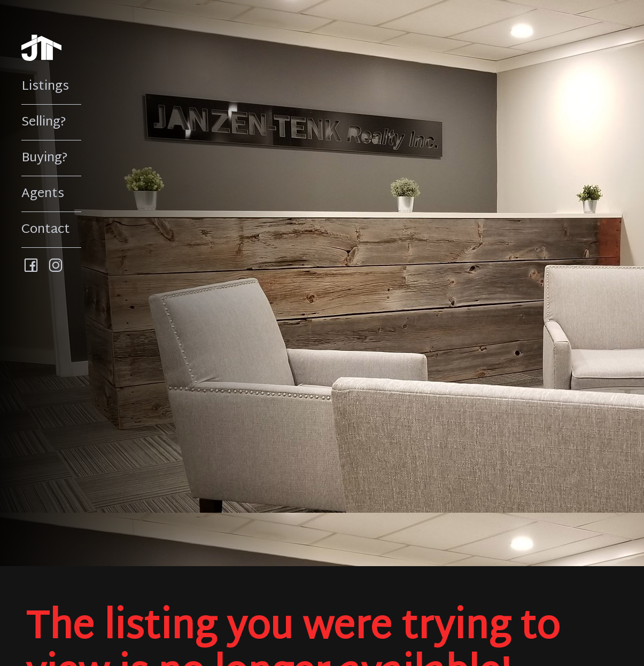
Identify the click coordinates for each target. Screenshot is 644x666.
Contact (46, 230)
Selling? (44, 122)
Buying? (45, 158)
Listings (45, 87)
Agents (43, 194)
